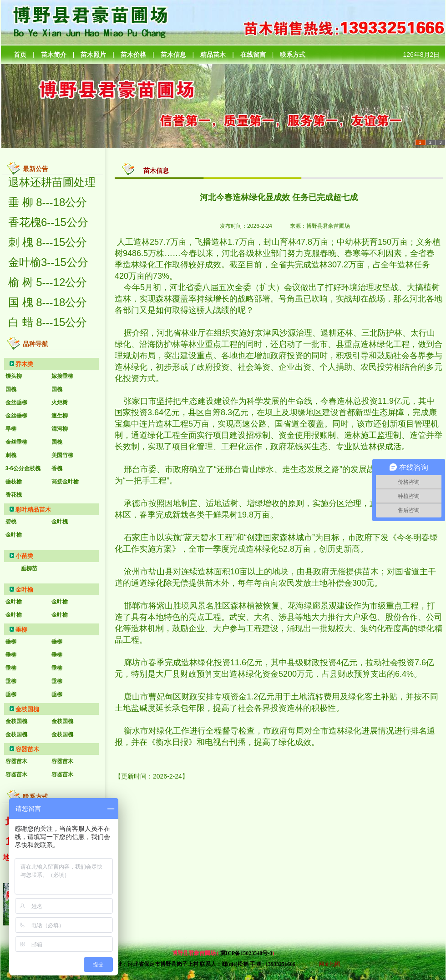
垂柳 (21, 630)
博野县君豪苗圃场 (328, 226)
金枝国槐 (27, 709)
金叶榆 (24, 590)
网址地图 (329, 964)
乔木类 (24, 364)
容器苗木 (27, 749)
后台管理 (306, 964)
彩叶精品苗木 (33, 510)
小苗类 (24, 556)
